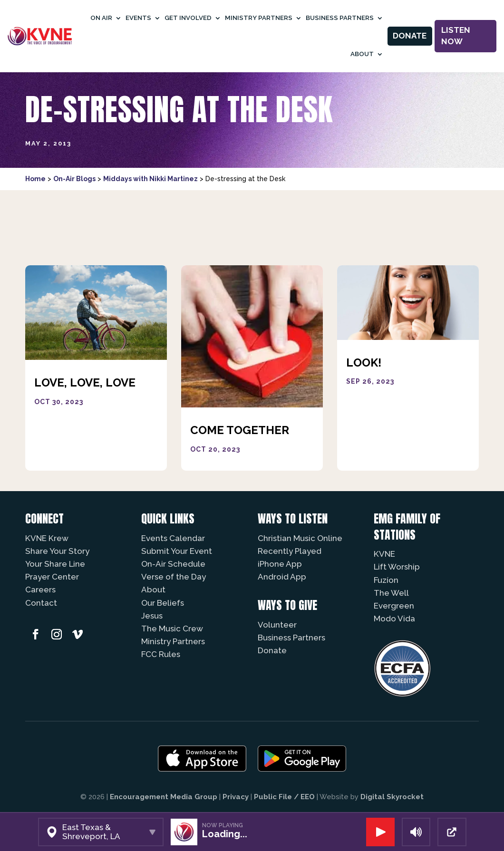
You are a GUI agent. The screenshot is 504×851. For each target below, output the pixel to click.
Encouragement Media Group (164, 797)
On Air (101, 18)
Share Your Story (57, 551)
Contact (41, 603)
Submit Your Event (177, 551)
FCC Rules (161, 654)
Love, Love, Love (85, 382)
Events (138, 18)
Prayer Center (52, 577)
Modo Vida (394, 619)
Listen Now (456, 36)
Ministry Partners (259, 18)
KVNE (384, 554)
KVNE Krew (47, 538)
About (362, 54)
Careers (40, 590)
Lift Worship (397, 567)
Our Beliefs (163, 603)
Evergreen (394, 606)
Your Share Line (55, 564)
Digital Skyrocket (392, 797)
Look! (364, 363)
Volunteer (277, 625)
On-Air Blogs (74, 179)
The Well (391, 593)
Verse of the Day (174, 577)
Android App (282, 577)
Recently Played (290, 551)
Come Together (240, 430)
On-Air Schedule (173, 564)
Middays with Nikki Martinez (150, 179)
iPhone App (280, 564)
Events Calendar (173, 538)
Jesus (152, 616)
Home (35, 179)
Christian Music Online (300, 538)
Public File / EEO (284, 797)
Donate (410, 36)
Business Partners (340, 18)
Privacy (236, 797)
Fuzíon (386, 580)
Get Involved (188, 18)
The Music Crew (172, 629)
